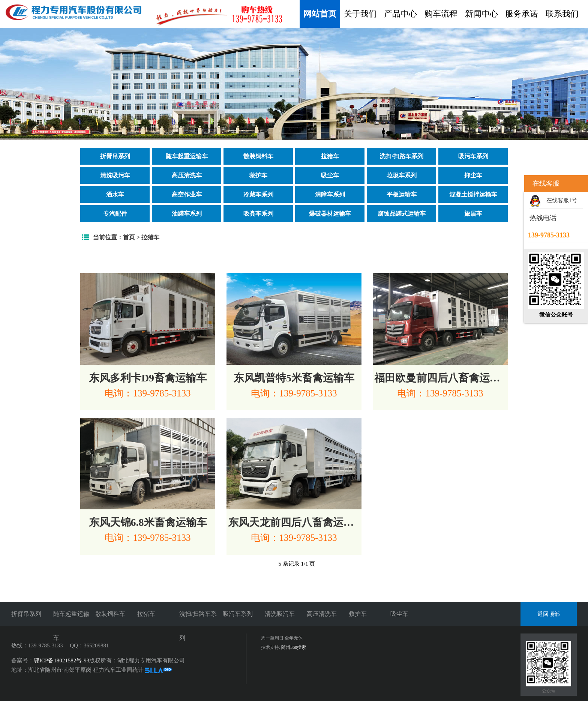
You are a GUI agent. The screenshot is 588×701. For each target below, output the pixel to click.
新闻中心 (481, 14)
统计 (138, 670)
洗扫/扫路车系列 (401, 156)
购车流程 (441, 14)
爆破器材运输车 (330, 214)
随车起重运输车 (187, 156)
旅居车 (473, 214)
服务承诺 (522, 14)
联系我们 (562, 14)
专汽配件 (115, 214)
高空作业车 (187, 194)
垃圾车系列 (402, 175)
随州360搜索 (294, 647)
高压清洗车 (187, 175)
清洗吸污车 (115, 175)
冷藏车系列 (258, 194)
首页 (129, 237)
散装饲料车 (258, 156)
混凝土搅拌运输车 (473, 194)
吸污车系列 (473, 156)
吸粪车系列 (258, 214)
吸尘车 (330, 175)
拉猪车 (330, 156)
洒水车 (115, 194)
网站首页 (320, 14)
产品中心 (400, 14)
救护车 (258, 175)
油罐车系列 (187, 214)
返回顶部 (549, 614)
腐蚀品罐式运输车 (402, 214)
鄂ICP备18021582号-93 (61, 660)
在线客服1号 (562, 200)
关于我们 (360, 14)
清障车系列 (330, 194)
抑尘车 (473, 175)
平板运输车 (402, 194)
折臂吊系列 (115, 156)
